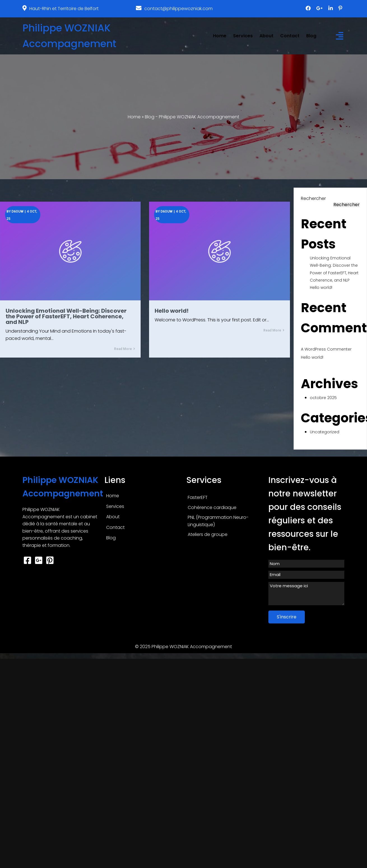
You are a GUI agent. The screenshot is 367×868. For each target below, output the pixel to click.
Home (134, 117)
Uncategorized (325, 432)
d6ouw (18, 211)
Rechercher (313, 198)
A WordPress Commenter (326, 349)
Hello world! (321, 287)
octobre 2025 (323, 398)
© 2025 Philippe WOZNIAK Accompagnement (183, 647)
